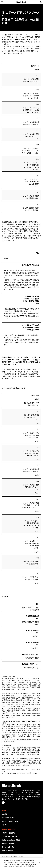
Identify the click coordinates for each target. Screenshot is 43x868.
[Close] (40, 864)
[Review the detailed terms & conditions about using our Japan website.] (21, 833)
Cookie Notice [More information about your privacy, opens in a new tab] (30, 867)
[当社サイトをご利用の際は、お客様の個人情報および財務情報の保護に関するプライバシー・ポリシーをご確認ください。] (21, 836)
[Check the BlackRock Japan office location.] (21, 825)
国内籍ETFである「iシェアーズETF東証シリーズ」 (21, 38)
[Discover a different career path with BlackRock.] (21, 814)
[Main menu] (2, 2)
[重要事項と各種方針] (21, 843)
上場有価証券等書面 (10, 734)
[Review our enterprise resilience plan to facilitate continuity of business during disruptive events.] (21, 840)
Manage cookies (7, 851)
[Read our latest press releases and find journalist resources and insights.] (21, 818)
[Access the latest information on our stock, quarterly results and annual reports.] (21, 821)
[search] (41, 2)
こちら (32, 769)
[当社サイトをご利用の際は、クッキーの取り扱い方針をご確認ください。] (21, 847)
